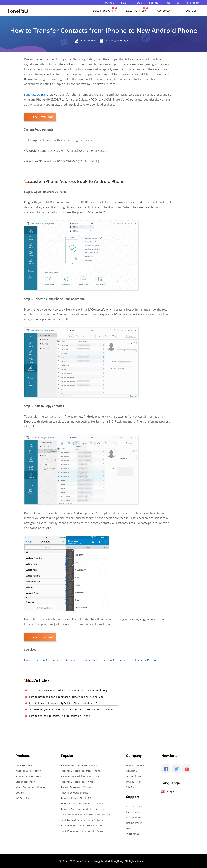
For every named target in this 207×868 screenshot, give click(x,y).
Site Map (131, 787)
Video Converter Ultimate (30, 787)
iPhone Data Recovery (28, 776)
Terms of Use (133, 776)
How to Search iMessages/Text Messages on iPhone (60, 716)
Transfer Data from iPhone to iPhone (82, 803)
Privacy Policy (134, 782)
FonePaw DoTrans (36, 95)
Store (124, 3)
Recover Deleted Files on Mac (78, 782)
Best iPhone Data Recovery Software (82, 825)
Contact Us (132, 771)
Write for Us (133, 834)
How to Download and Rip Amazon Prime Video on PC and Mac (66, 697)
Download (109, 3)
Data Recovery (24, 765)
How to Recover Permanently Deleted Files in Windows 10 (63, 703)
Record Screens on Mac (74, 792)
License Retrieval (136, 817)
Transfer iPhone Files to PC (76, 798)
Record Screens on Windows (77, 787)
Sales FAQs (132, 812)
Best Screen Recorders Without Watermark (85, 814)
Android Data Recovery (29, 771)
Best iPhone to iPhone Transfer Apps (82, 831)
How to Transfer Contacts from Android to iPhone (57, 660)
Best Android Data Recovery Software (82, 820)
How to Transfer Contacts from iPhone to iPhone (123, 660)
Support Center (135, 806)
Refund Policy (134, 823)
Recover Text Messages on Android (81, 765)
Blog (167, 3)
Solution (153, 3)
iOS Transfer (22, 798)
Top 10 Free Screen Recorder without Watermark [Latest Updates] (68, 690)
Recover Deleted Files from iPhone (81, 771)
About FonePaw (135, 765)
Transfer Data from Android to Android (83, 809)
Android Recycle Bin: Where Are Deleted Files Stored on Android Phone (71, 709)
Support (138, 3)
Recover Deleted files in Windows (80, 776)
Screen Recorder (25, 782)
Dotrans (20, 792)
